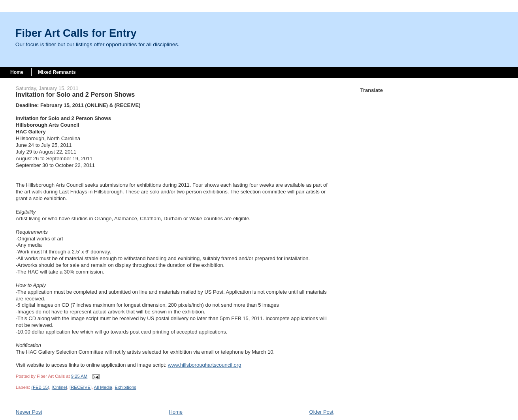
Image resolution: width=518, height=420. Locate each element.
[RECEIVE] (81, 387)
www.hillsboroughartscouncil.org (205, 365)
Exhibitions (125, 387)
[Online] (59, 387)
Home (17, 72)
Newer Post (29, 412)
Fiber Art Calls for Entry (76, 33)
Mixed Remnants (57, 72)
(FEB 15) (40, 387)
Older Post (321, 412)
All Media (103, 387)
